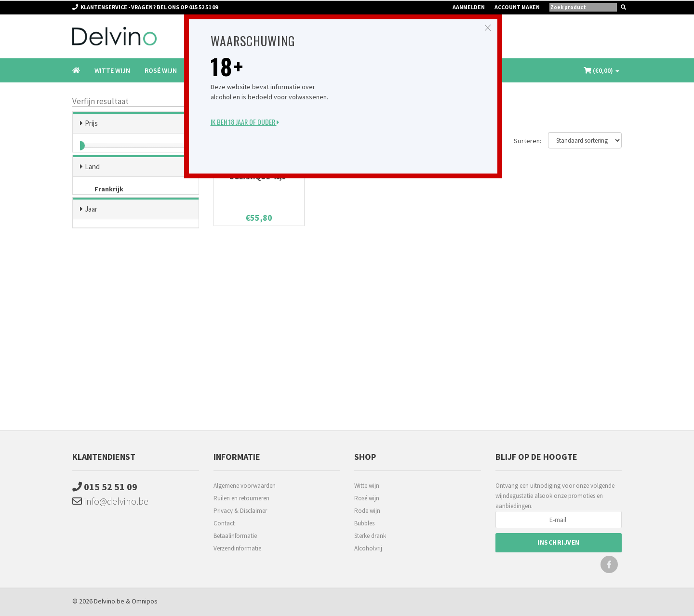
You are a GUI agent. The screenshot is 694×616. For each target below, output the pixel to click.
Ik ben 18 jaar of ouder (245, 122)
